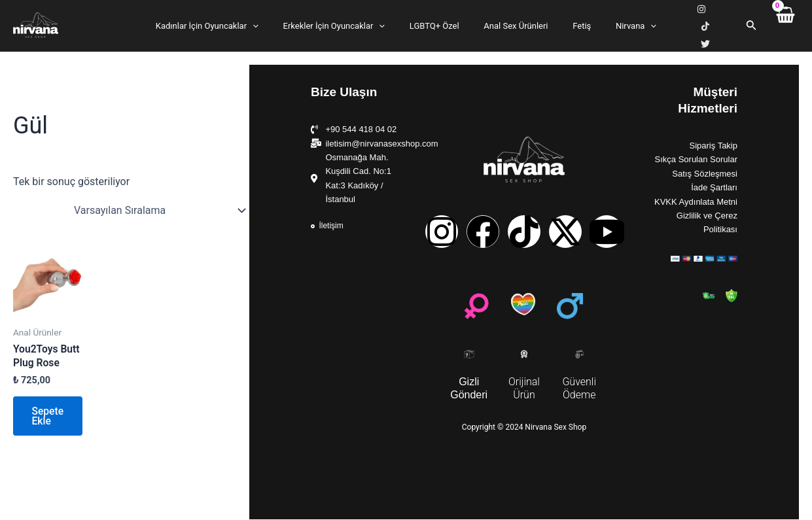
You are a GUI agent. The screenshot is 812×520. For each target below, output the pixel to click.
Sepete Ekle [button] (49, 416)
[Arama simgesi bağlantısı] (750, 24)
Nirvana (617, 24)
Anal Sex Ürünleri (512, 23)
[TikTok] (704, 24)
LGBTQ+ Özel (438, 23)
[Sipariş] (159, 206)
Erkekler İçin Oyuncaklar (345, 24)
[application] (272, 24)
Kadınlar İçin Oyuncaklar (226, 24)
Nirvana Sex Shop (16, 36)
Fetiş (571, 23)
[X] (725, 24)
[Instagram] (683, 24)
